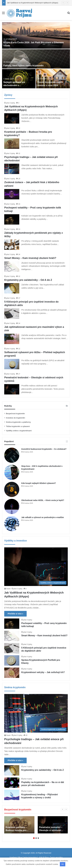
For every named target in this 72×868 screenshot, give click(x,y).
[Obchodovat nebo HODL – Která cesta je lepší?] (12, 506)
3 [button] (38, 838)
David (8, 589)
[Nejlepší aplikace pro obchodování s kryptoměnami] (19, 79)
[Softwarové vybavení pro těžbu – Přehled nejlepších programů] (12, 364)
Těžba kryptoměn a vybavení (18, 426)
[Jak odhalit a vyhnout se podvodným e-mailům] (12, 524)
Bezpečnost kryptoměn (15, 414)
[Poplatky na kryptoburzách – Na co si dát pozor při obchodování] (12, 783)
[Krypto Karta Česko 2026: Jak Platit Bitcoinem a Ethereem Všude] (36, 35)
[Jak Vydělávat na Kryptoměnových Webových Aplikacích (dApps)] (12, 118)
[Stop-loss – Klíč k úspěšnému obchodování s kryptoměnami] (12, 472)
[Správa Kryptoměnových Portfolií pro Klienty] (12, 660)
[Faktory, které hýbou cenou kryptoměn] (36, 59)
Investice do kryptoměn (15, 418)
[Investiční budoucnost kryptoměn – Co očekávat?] (12, 455)
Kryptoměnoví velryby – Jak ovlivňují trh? (43, 672)
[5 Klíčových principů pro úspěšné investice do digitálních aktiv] (12, 314)
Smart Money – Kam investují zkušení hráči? (30, 258)
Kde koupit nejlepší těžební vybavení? (39, 483)
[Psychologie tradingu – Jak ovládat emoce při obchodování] (12, 169)
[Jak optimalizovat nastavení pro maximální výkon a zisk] (12, 339)
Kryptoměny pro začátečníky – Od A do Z (28, 280)
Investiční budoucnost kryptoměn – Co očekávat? (44, 449)
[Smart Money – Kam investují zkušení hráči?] (12, 267)
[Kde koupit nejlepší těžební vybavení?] (12, 489)
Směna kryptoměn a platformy (18, 422)
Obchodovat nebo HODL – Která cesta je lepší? (43, 500)
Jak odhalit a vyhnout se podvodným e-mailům (43, 517)
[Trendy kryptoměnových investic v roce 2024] (53, 79)
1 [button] (34, 838)
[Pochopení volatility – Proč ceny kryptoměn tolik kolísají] (12, 219)
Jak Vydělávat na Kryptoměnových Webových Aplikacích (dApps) (33, 3)
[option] (36, 55)
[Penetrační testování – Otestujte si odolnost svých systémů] (12, 389)
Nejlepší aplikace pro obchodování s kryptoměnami (14, 85)
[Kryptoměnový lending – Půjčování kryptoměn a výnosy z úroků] (12, 795)
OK (63, 864)
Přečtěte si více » (15, 614)
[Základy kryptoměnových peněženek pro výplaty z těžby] (12, 245)
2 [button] (36, 838)
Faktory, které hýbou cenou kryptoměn (23, 66)
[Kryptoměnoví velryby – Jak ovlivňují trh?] (12, 673)
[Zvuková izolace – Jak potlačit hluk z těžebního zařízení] (12, 194)
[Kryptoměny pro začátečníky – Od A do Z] (12, 288)
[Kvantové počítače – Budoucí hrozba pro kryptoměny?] (12, 144)
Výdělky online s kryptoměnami (19, 431)
